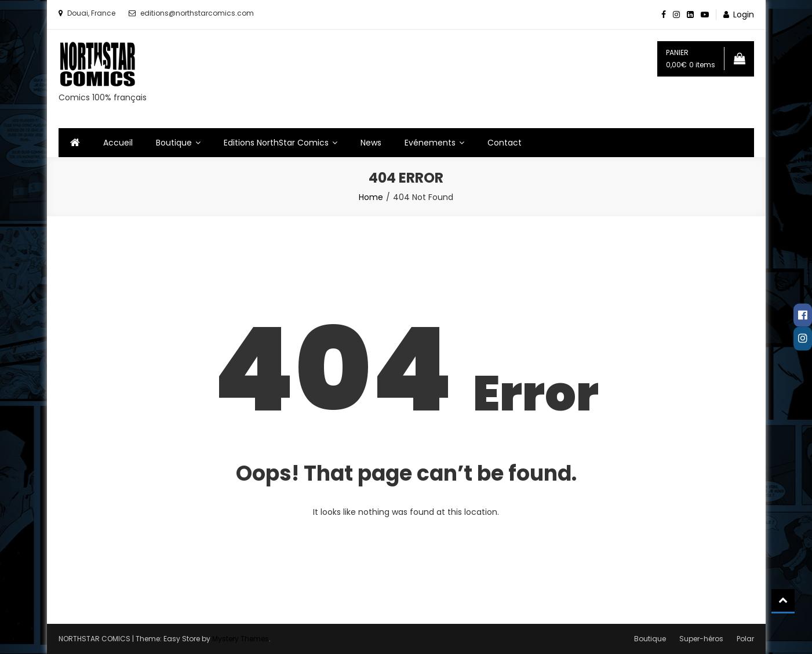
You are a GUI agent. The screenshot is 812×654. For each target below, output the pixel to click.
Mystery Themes (241, 639)
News (371, 143)
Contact (505, 143)
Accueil (118, 143)
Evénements (430, 143)
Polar (745, 639)
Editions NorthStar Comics (276, 143)
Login (744, 14)
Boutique (174, 143)
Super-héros (701, 639)
